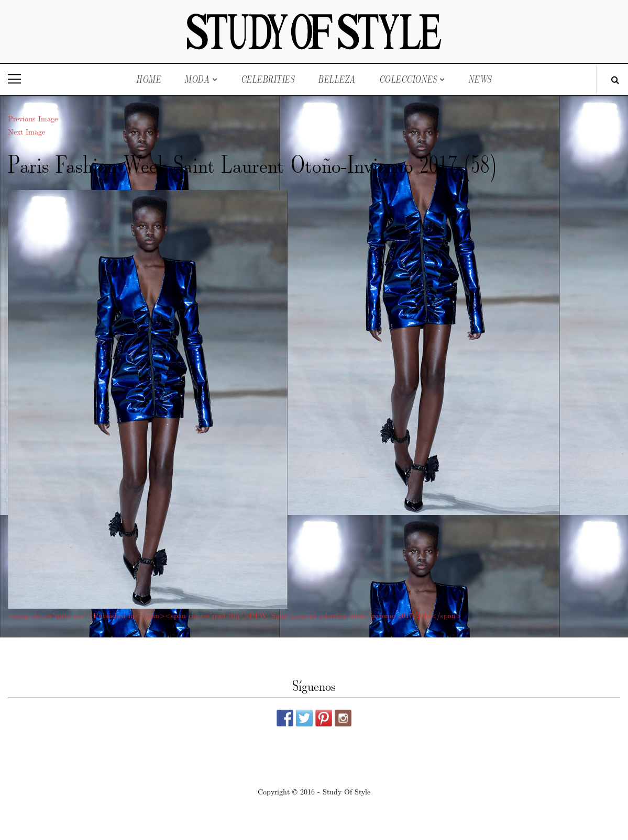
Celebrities (268, 79)
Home (148, 79)
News (480, 79)
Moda (197, 79)
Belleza (337, 79)
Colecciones (408, 79)
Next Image (26, 131)
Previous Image (33, 118)
